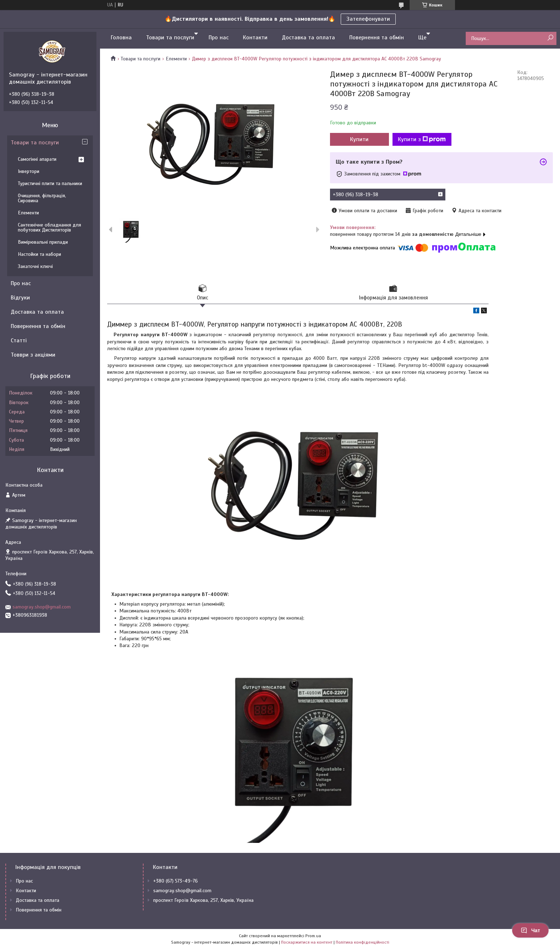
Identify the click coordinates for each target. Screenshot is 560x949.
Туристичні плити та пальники (50, 183)
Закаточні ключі (35, 266)
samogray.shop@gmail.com (42, 607)
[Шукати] (550, 38)
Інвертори (29, 171)
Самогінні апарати (37, 159)
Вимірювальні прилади (43, 242)
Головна (121, 38)
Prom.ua (313, 936)
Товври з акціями (33, 355)
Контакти (255, 38)
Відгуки (20, 298)
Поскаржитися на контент (307, 942)
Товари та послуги (170, 38)
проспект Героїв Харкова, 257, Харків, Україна (203, 900)
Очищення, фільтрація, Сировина (42, 198)
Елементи (176, 59)
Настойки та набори (39, 254)
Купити (359, 139)
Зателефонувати (368, 19)
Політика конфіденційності (362, 942)
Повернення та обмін (377, 38)
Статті (19, 341)
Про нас (219, 38)
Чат (530, 930)
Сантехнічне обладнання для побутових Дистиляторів (49, 227)
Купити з (422, 139)
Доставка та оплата (308, 38)
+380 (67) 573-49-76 (176, 881)
